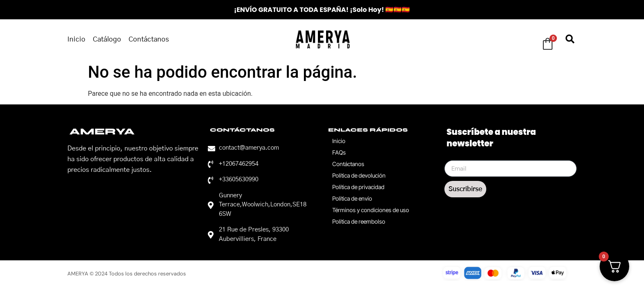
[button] (570, 39)
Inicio (76, 39)
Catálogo (107, 39)
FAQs (339, 152)
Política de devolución (359, 175)
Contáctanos (149, 39)
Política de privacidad (358, 187)
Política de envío (352, 198)
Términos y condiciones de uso (371, 210)
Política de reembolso (359, 221)
